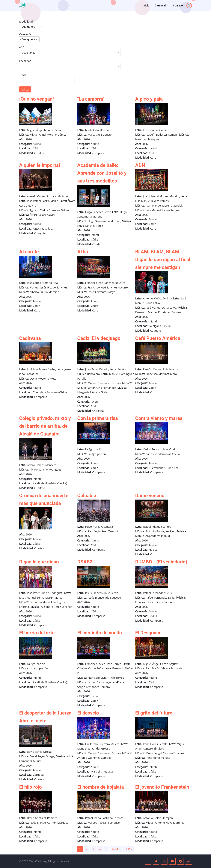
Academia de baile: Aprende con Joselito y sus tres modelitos (102, 173)
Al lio (83, 252)
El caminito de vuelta (100, 633)
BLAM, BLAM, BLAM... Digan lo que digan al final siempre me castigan (163, 259)
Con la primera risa (98, 418)
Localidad (25, 61)
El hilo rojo (30, 787)
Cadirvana (30, 338)
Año (22, 47)
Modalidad (26, 21)
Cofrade (179, 5)
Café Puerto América (158, 338)
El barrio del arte (37, 633)
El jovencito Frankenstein (162, 787)
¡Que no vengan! (37, 99)
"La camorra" (91, 99)
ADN (140, 165)
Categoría (25, 34)
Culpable (87, 495)
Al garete (29, 252)
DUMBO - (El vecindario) (161, 562)
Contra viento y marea (159, 418)
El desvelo (88, 713)
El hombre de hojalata (101, 787)
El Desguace (148, 633)
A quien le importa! (40, 165)
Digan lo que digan (39, 562)
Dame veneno (150, 495)
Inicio (146, 5)
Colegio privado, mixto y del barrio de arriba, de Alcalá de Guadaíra (45, 426)
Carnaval (161, 5)
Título (23, 75)
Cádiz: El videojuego (99, 338)
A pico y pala (149, 99)
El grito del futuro (154, 713)
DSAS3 (85, 562)
